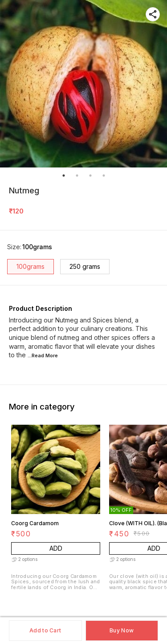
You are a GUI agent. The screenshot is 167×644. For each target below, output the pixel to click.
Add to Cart (45, 630)
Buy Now (122, 630)
